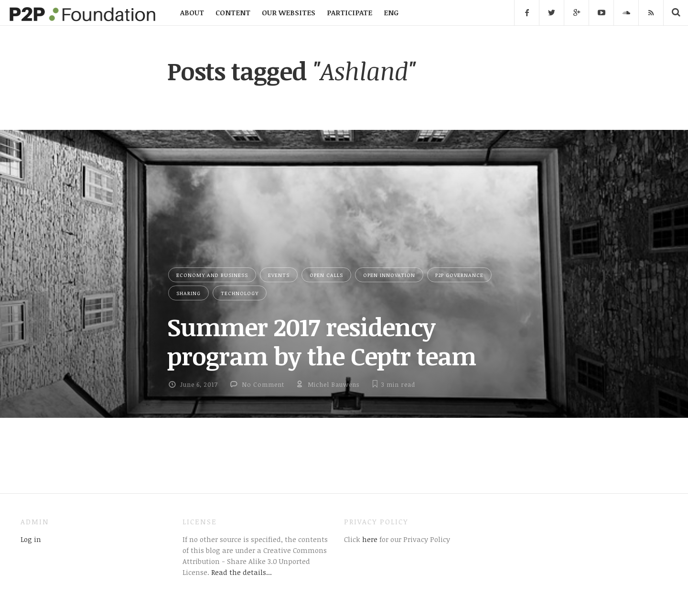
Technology (240, 293)
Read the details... (242, 572)
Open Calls (326, 275)
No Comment (263, 384)
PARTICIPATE (349, 12)
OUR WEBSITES (289, 12)
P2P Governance (459, 275)
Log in (31, 539)
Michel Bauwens (333, 384)
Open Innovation (389, 275)
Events (279, 275)
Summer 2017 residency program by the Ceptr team (322, 341)
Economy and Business (212, 275)
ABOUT (192, 12)
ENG (391, 12)
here (369, 539)
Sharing (188, 293)
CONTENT (233, 12)
